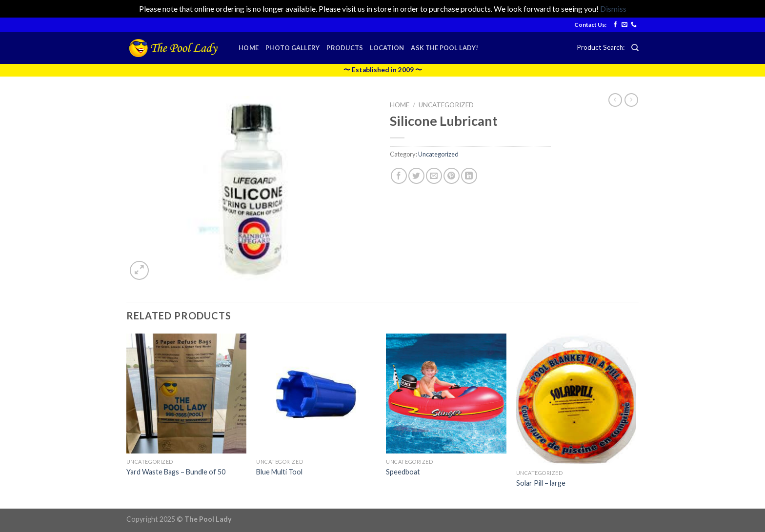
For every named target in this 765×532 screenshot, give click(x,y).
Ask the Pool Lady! (444, 48)
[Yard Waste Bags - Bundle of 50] (187, 394)
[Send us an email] (624, 25)
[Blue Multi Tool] (316, 394)
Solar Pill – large (541, 483)
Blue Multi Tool (279, 472)
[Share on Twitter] (416, 176)
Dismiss (613, 9)
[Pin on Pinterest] (452, 176)
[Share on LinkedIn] (469, 176)
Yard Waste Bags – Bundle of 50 (176, 472)
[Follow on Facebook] (615, 25)
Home (249, 48)
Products (345, 48)
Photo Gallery (292, 48)
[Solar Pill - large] (576, 399)
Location (387, 48)
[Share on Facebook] (399, 176)
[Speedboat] (446, 394)
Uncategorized (446, 105)
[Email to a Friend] (434, 176)
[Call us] (634, 25)
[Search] (635, 48)
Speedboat (403, 472)
